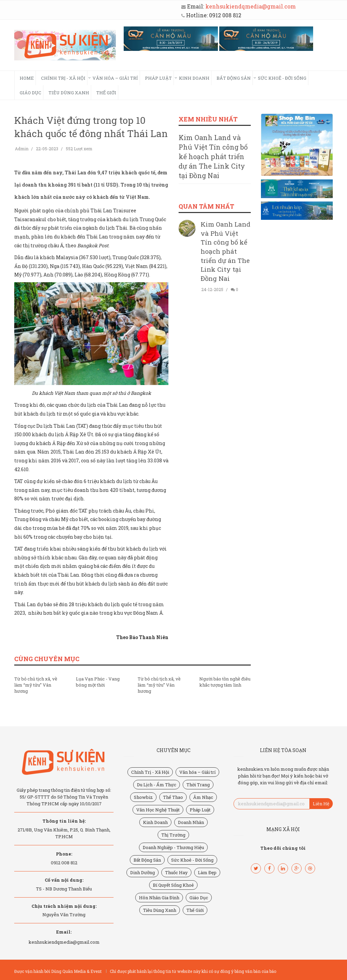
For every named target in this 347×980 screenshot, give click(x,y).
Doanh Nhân (191, 822)
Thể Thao (173, 797)
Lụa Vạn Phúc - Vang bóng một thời (98, 682)
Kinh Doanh (194, 78)
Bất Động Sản (234, 78)
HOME (27, 78)
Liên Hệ (321, 804)
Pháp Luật (158, 78)
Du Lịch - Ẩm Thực (157, 785)
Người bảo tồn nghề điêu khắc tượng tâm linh (225, 682)
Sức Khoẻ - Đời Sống (282, 78)
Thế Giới (106, 93)
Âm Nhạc (203, 797)
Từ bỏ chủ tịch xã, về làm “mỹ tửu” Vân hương (36, 685)
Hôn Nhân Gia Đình (159, 898)
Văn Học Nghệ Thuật (158, 810)
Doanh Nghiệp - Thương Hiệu (173, 847)
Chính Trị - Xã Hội (63, 78)
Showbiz (143, 797)
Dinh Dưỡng (142, 872)
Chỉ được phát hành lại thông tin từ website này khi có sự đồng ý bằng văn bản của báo (193, 971)
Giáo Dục (30, 93)
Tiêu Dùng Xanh (69, 93)
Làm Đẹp (207, 872)
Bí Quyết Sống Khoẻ (173, 885)
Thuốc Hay (176, 872)
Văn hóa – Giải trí (115, 78)
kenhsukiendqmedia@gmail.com (251, 6)
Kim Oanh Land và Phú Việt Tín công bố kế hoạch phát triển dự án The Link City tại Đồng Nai (213, 156)
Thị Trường (173, 835)
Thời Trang (198, 785)
